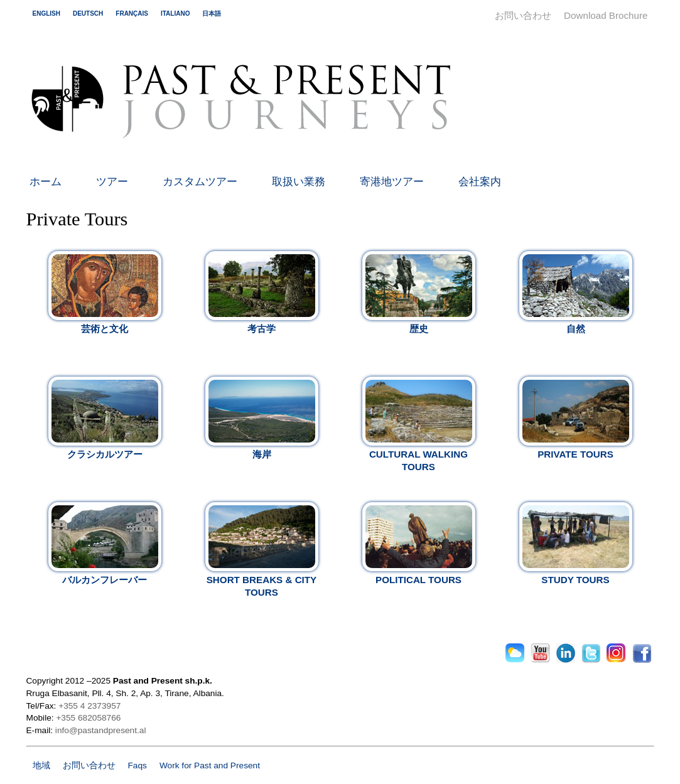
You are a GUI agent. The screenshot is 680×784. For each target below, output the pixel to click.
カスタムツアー (200, 182)
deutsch (88, 13)
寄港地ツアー (392, 182)
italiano (175, 13)
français (132, 13)
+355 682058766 (88, 718)
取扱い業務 (299, 182)
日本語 (212, 13)
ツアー (112, 182)
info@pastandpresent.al (101, 730)
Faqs (138, 765)
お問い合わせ (523, 15)
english (46, 13)
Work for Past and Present (210, 765)
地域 (41, 765)
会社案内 (480, 182)
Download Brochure (606, 15)
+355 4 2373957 (89, 706)
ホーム (46, 182)
